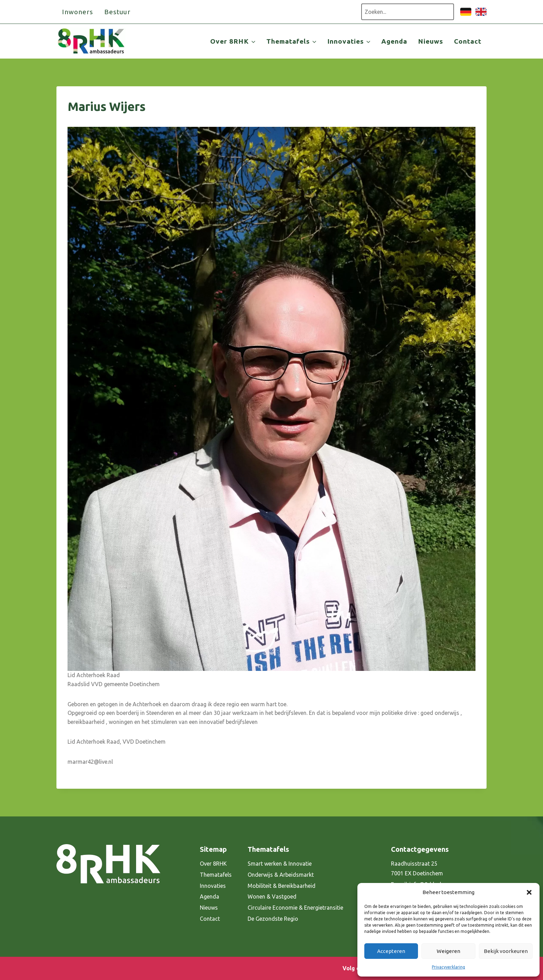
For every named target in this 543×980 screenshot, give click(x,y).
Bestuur (118, 12)
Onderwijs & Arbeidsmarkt (281, 875)
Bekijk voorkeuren (506, 951)
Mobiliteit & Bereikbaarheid (282, 886)
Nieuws (431, 41)
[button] (529, 892)
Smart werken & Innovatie (280, 864)
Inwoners (78, 12)
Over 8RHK (213, 864)
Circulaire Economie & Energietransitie (295, 908)
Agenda (394, 41)
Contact (468, 41)
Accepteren (391, 951)
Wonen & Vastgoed (272, 896)
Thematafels (216, 875)
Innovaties (213, 886)
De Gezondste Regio (273, 919)
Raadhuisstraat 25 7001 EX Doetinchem (417, 869)
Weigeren (448, 951)
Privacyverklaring (448, 967)
